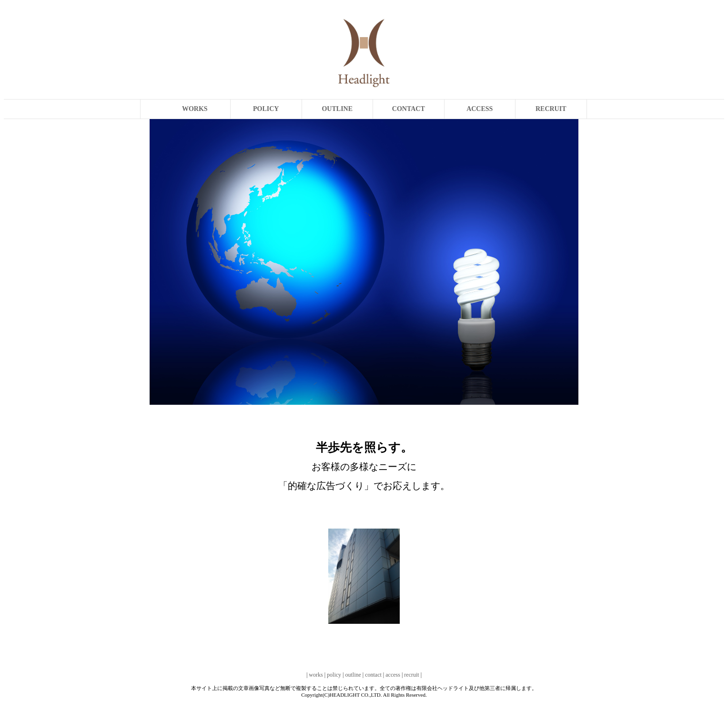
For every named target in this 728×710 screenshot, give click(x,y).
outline (353, 675)
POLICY (266, 109)
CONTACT (409, 109)
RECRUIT (551, 109)
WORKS (195, 109)
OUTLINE (337, 109)
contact (373, 675)
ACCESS (480, 109)
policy (334, 675)
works (316, 675)
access (393, 675)
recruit (411, 675)
